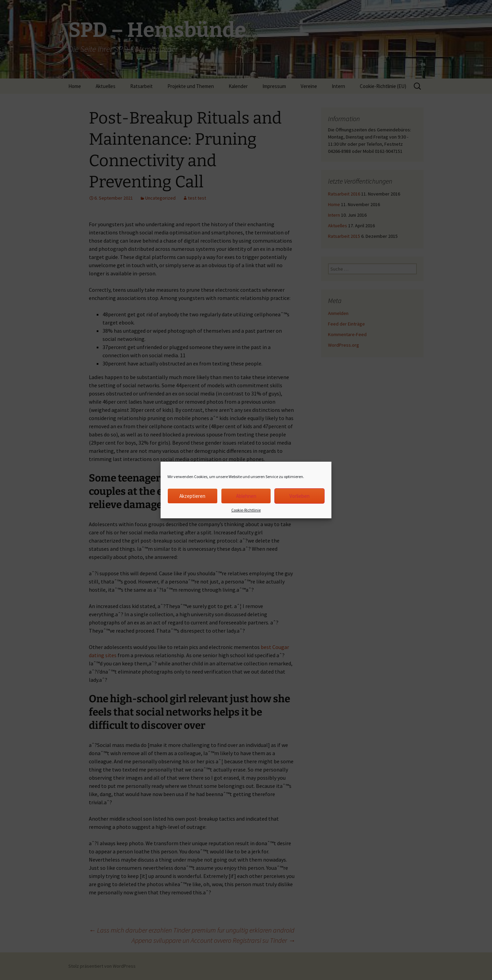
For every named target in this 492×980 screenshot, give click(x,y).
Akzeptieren (192, 496)
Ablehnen (246, 496)
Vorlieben (299, 496)
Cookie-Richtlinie (246, 510)
